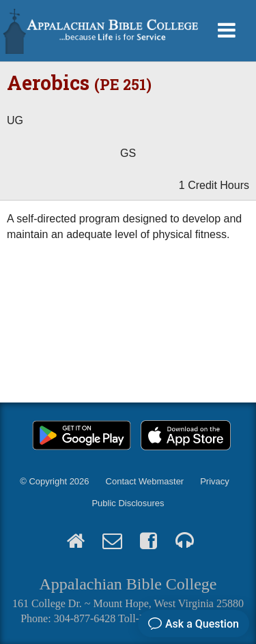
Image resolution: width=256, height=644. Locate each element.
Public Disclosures (128, 503)
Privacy (215, 481)
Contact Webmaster (145, 481)
